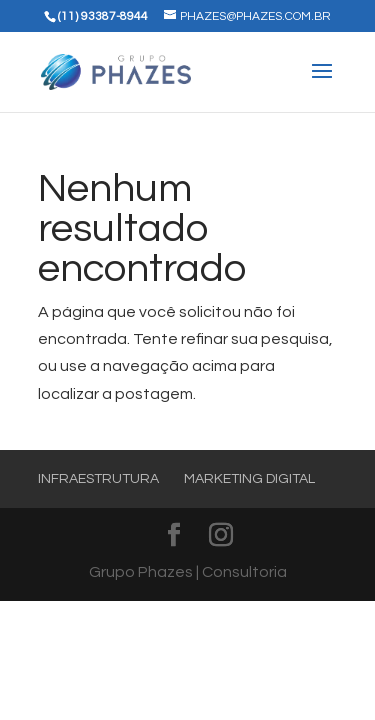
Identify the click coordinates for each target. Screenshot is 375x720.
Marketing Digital (249, 479)
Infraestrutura (98, 479)
